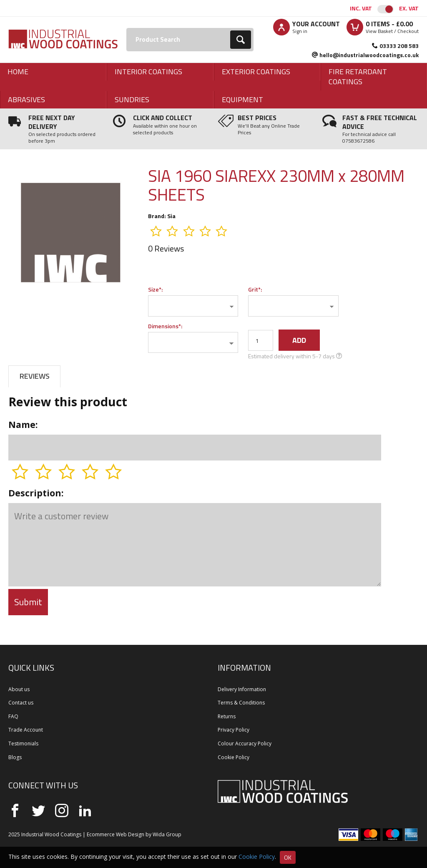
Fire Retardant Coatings (358, 77)
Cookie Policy (234, 757)
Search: (127, 28)
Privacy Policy (234, 730)
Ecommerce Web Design (116, 834)
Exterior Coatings (256, 72)
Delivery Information (242, 689)
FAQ (13, 716)
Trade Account (26, 730)
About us (19, 689)
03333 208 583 (399, 46)
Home (18, 72)
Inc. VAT (361, 8)
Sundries (132, 99)
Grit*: (255, 289)
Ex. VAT (409, 8)
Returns (227, 716)
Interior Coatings (148, 72)
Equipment (242, 99)
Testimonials (23, 743)
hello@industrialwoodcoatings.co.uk (369, 55)
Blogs (15, 757)
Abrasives (26, 99)
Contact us (21, 703)
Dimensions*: (165, 326)
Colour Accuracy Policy (245, 743)
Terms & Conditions (241, 703)
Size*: (155, 289)
